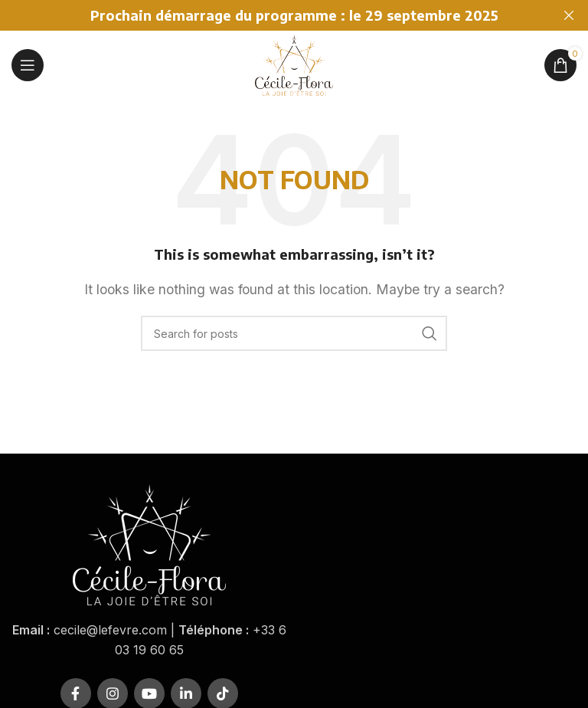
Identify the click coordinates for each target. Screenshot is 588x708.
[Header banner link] (271, 15)
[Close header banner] (569, 15)
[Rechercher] (294, 333)
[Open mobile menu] (28, 65)
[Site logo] (294, 64)
